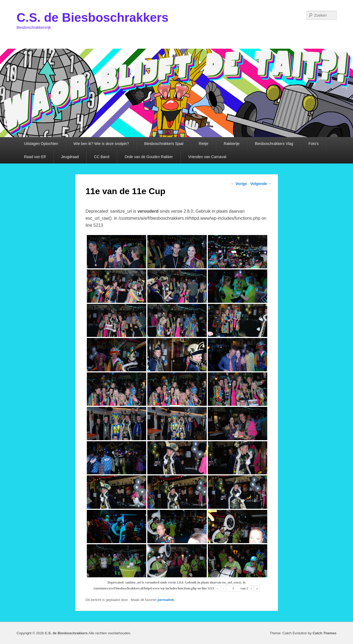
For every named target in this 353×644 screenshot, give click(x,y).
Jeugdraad (70, 157)
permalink (166, 600)
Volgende (261, 184)
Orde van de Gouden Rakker (149, 157)
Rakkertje (232, 144)
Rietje (204, 144)
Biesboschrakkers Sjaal (164, 144)
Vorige (239, 184)
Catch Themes (325, 633)
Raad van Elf (35, 157)
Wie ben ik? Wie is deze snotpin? (101, 144)
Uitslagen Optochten (41, 144)
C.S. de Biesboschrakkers (93, 17)
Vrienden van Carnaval (207, 157)
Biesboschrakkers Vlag (274, 144)
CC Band (102, 157)
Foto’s (313, 144)
